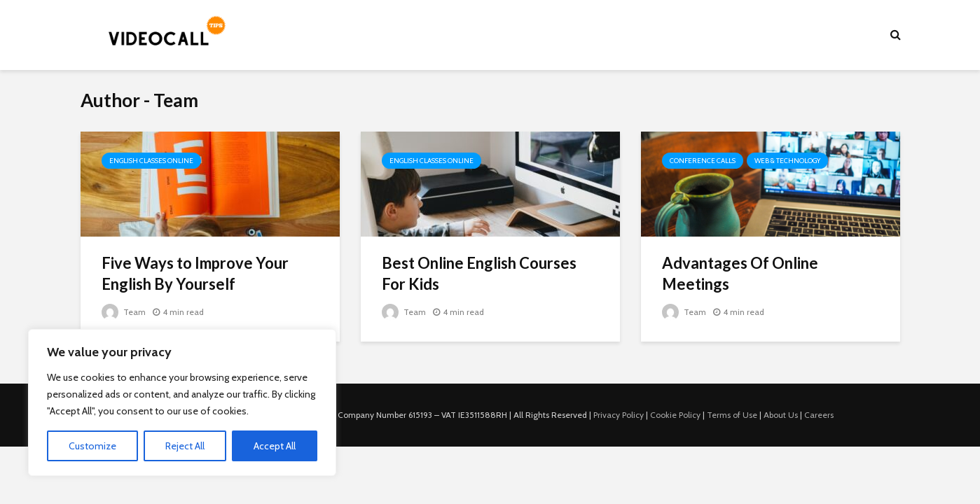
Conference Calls (703, 161)
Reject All (185, 446)
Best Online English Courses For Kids (479, 273)
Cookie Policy (675, 415)
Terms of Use (732, 415)
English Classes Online (151, 161)
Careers (819, 415)
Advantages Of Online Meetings (740, 273)
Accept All (275, 446)
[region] (182, 402)
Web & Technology (787, 161)
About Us (781, 415)
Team (124, 312)
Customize (92, 446)
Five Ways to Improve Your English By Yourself (195, 273)
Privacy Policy (619, 415)
